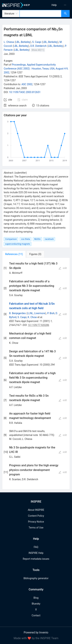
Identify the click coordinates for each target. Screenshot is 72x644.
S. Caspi (37, 42)
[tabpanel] (36, 374)
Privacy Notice (36, 522)
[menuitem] (54, 5)
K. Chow (32, 317)
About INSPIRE (36, 510)
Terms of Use (36, 528)
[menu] (55, 5)
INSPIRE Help (36, 553)
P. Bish (51, 313)
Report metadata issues (36, 559)
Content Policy (36, 516)
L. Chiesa (9, 42)
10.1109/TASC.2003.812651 (25, 92)
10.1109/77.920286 (38, 325)
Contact (36, 615)
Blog (36, 598)
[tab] (14, 254)
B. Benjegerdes (17, 313)
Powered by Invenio (36, 632)
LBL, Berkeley (23, 42)
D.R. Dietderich (38, 46)
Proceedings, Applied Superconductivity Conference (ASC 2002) (36, 69)
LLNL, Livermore (36, 313)
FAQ (36, 547)
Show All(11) (38, 50)
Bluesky (36, 604)
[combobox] (40, 14)
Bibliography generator (36, 578)
